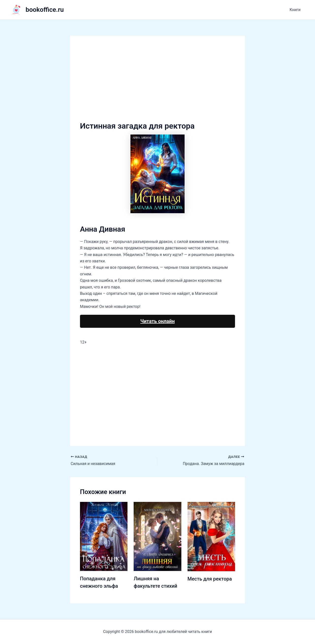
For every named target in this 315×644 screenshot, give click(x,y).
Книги (296, 10)
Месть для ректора (210, 579)
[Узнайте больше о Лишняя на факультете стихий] (157, 536)
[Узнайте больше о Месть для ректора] (211, 536)
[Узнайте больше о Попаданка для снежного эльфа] (104, 536)
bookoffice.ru (45, 10)
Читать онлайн (157, 321)
